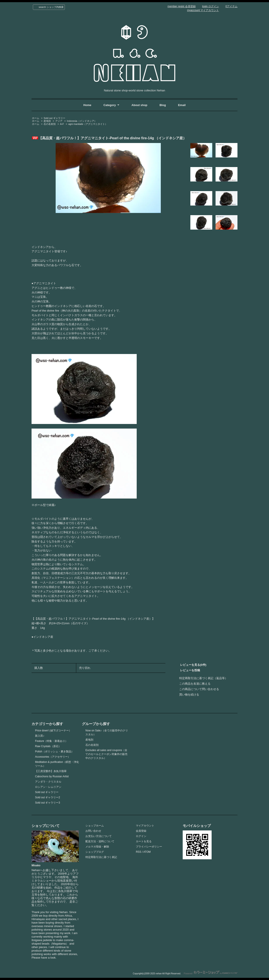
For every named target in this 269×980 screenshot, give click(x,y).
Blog (163, 105)
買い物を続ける (189, 695)
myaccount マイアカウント (203, 10)
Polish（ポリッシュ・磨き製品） (54, 752)
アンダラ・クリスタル (48, 782)
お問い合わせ (93, 831)
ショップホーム (95, 826)
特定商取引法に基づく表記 (101, 857)
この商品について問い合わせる (199, 689)
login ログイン (211, 6)
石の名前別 (50, 124)
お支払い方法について (99, 836)
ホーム (36, 118)
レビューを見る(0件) (193, 665)
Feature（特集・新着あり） (51, 741)
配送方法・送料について (100, 841)
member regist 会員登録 (182, 6)
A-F (62, 124)
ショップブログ (95, 852)
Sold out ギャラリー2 (48, 797)
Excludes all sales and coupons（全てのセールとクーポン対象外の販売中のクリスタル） (106, 754)
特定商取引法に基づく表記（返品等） (203, 678)
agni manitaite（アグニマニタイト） (88, 124)
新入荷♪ (40, 736)
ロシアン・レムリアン (48, 787)
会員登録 (141, 831)
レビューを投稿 (190, 670)
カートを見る (144, 841)
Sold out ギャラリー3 (48, 803)
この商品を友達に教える (195, 684)
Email (182, 105)
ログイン (141, 836)
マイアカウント (145, 826)
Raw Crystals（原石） (48, 746)
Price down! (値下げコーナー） (53, 731)
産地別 (47, 121)
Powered (211, 974)
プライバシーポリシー (149, 847)
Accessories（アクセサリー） (53, 757)
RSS (139, 852)
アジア (59, 121)
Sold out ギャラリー (54, 118)
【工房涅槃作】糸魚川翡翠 (51, 771)
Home (87, 105)
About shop (139, 105)
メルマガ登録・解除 (97, 847)
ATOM (147, 852)
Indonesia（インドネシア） (82, 121)
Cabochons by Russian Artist (52, 776)
